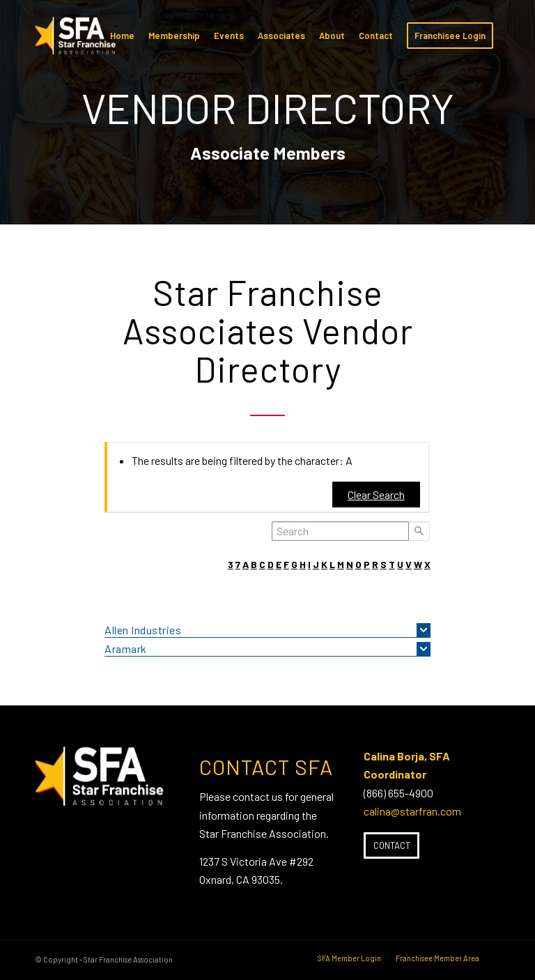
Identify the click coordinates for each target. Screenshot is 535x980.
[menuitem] (122, 36)
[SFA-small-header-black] (78, 43)
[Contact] (391, 845)
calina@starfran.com (412, 811)
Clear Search (376, 495)
